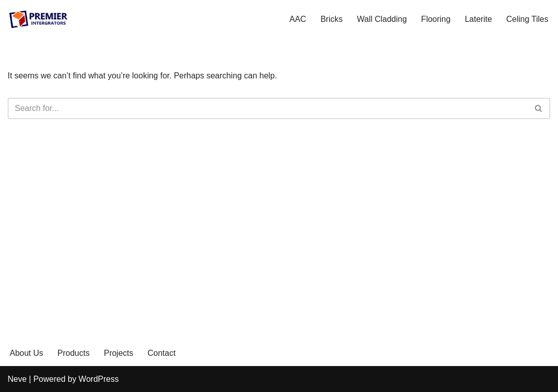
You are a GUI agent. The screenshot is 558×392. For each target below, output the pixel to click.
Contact (162, 353)
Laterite (478, 19)
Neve (17, 379)
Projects (119, 353)
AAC (298, 19)
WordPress (99, 379)
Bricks (331, 19)
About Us (26, 353)
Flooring (436, 19)
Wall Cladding (382, 19)
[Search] (268, 108)
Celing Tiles (527, 19)
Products (74, 353)
